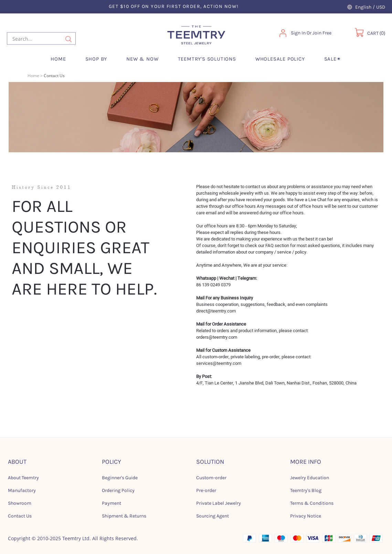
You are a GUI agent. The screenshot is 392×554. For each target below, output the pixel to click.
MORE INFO (306, 462)
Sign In (298, 33)
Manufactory (22, 490)
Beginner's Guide (120, 478)
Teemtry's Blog (306, 490)
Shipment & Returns (124, 516)
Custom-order (211, 478)
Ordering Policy (118, 490)
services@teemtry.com (219, 363)
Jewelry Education (310, 478)
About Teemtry (23, 478)
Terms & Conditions (312, 503)
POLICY (112, 462)
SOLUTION (210, 462)
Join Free (322, 33)
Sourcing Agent (213, 516)
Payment (112, 503)
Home (33, 76)
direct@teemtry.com (216, 311)
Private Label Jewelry (219, 503)
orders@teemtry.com (217, 337)
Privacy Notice (306, 516)
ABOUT (17, 462)
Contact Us (20, 516)
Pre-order (206, 490)
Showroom (20, 503)
